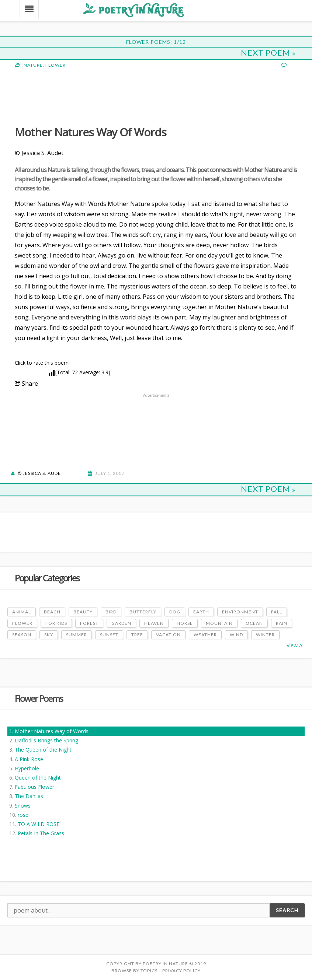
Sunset (109, 635)
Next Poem (268, 52)
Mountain (219, 623)
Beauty (83, 612)
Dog (175, 612)
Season (22, 635)
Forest (89, 623)
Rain (282, 623)
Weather (205, 635)
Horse (185, 623)
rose (23, 815)
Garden (121, 623)
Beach (52, 612)
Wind (236, 635)
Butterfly (143, 612)
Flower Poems (39, 698)
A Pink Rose (29, 759)
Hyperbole (27, 768)
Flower (56, 65)
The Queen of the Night (43, 750)
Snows (23, 806)
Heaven (154, 623)
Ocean (254, 623)
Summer (77, 635)
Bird (111, 612)
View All (296, 645)
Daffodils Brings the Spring (46, 740)
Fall (277, 612)
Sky (49, 635)
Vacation (168, 635)
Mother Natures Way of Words (52, 731)
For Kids (56, 623)
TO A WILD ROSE (39, 824)
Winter (265, 635)
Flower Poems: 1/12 (156, 42)
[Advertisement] (74, 96)
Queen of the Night (38, 778)
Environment (240, 612)
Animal (22, 612)
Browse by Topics (134, 971)
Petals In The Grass (41, 833)
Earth (201, 612)
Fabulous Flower (34, 787)
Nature (33, 65)
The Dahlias (29, 796)
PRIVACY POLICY (181, 971)
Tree (137, 635)
